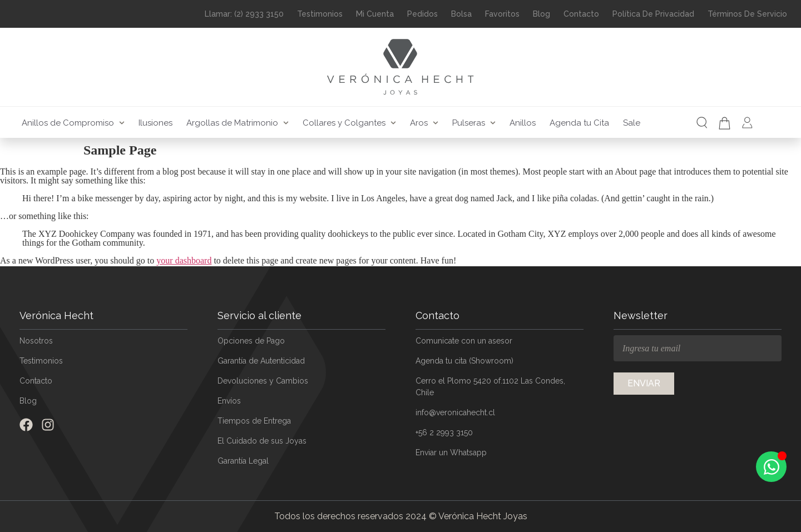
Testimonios (320, 14)
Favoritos (502, 14)
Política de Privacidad (653, 14)
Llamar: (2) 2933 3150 (244, 14)
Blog (542, 14)
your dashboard (184, 260)
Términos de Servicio (747, 14)
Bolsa (461, 14)
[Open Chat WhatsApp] (771, 467)
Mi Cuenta (375, 14)
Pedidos (422, 14)
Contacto (581, 14)
